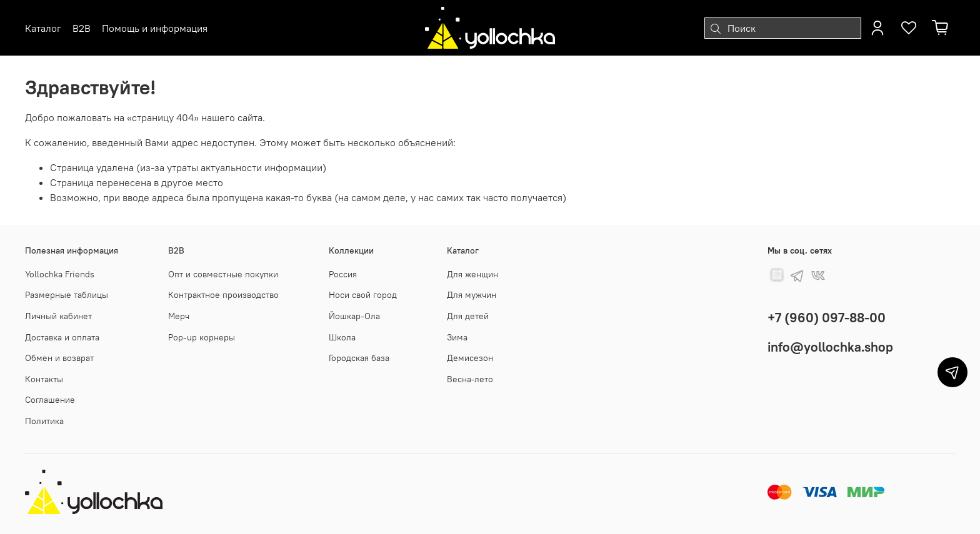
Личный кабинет (58, 316)
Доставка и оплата (62, 337)
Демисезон (470, 358)
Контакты (44, 379)
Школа (342, 337)
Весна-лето (470, 379)
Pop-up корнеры (202, 337)
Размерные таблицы (67, 295)
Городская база (359, 358)
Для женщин (472, 274)
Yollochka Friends (60, 274)
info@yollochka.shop (830, 347)
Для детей (468, 316)
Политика (44, 421)
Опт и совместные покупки (223, 274)
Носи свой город (363, 295)
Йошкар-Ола (354, 316)
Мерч (179, 316)
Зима (457, 337)
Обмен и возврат (59, 358)
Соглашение (50, 400)
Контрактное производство (223, 295)
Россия (343, 274)
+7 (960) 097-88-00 (827, 318)
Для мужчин (472, 295)
